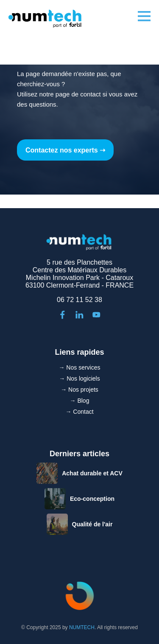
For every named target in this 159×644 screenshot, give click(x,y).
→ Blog (80, 401)
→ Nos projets (79, 390)
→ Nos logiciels (79, 378)
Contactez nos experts (62, 150)
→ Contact (79, 412)
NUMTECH (82, 627)
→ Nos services (79, 367)
